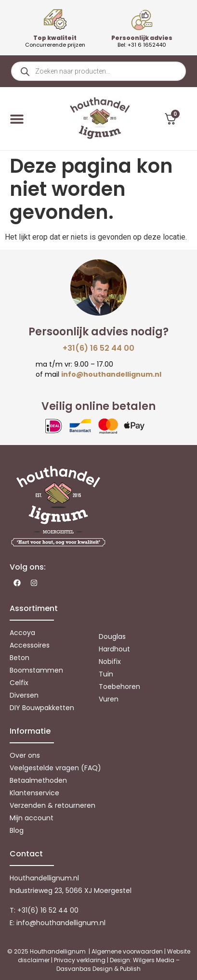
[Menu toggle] (17, 119)
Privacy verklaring (80, 960)
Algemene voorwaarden (127, 951)
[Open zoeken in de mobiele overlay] (98, 71)
